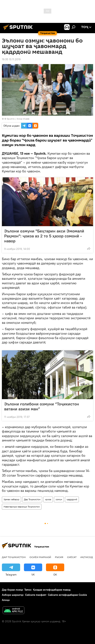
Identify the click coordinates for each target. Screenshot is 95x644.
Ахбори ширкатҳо (13, 595)
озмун (59, 499)
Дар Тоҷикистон (32, 499)
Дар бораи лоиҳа (12, 590)
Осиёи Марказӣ (40, 557)
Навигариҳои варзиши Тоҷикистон (22, 507)
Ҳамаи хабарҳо (11, 499)
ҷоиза (48, 499)
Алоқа (6, 600)
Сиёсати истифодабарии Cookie (67, 595)
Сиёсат (72, 557)
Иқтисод (87, 557)
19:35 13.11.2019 (11, 59)
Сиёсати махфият (36, 595)
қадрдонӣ (72, 499)
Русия (59, 557)
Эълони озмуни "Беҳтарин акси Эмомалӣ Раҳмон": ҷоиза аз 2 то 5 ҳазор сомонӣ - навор (44, 236)
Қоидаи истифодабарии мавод (52, 590)
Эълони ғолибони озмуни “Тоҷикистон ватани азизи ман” (42, 406)
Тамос (28, 590)
